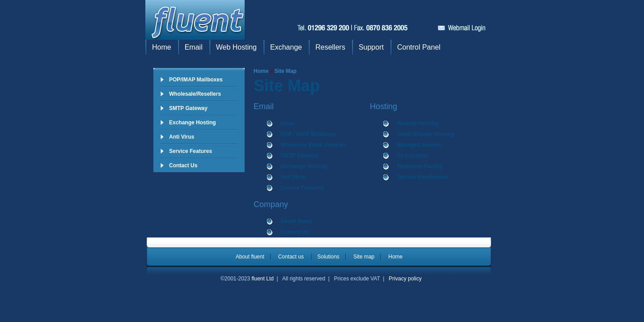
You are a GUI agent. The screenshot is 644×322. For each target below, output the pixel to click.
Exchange (286, 47)
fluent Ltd (263, 279)
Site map (364, 257)
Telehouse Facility (420, 166)
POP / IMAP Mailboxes (309, 134)
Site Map (286, 71)
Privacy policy (405, 279)
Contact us (292, 257)
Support (371, 47)
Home (162, 47)
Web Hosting (236, 47)
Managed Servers (419, 145)
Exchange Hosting (193, 123)
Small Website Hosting (426, 134)
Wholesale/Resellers (195, 94)
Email (194, 47)
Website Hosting (418, 123)
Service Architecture (423, 177)
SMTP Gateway (188, 108)
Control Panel (419, 47)
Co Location (412, 156)
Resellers (330, 47)
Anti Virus (182, 137)
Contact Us (183, 165)
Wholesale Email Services (313, 145)
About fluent (296, 221)
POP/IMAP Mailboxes (196, 80)
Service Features (191, 151)
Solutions (328, 257)
